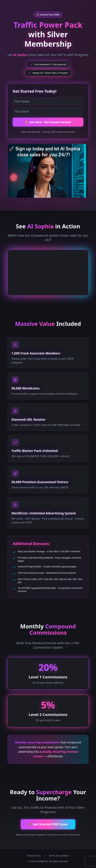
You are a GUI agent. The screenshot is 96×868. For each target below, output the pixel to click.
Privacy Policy (34, 856)
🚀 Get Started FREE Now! (48, 824)
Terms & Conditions (59, 856)
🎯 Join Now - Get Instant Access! (48, 122)
